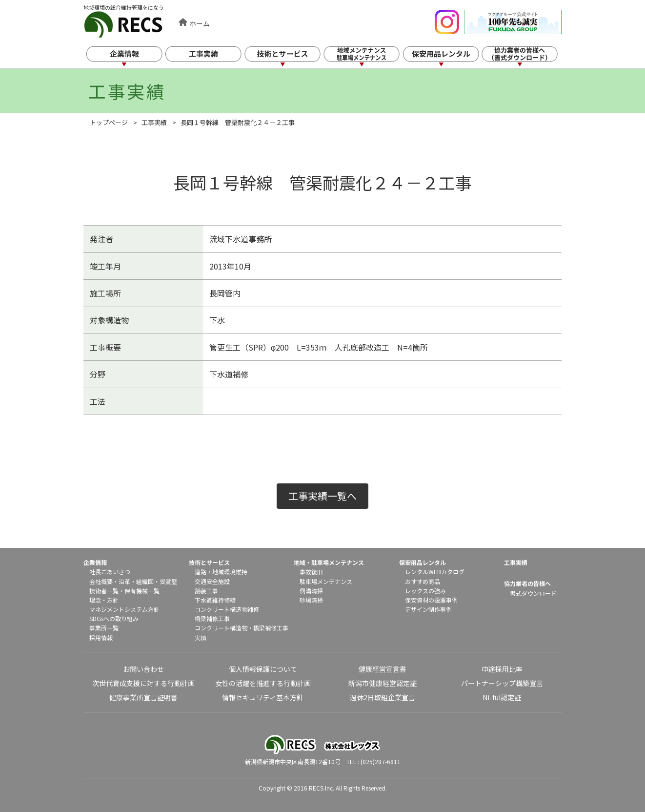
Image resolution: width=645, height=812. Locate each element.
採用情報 (101, 637)
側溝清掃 (311, 591)
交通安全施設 (212, 581)
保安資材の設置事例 (431, 600)
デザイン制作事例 (428, 609)
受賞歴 (168, 581)
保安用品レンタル (449, 57)
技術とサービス (290, 57)
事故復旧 (311, 572)
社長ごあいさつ (110, 572)
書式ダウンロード (533, 593)
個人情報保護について (263, 669)
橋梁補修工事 (212, 618)
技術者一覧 (104, 591)
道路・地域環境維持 (221, 572)
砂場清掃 (311, 600)
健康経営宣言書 (383, 669)
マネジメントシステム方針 (124, 609)
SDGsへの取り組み (114, 618)
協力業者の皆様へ (527, 583)
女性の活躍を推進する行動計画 (263, 683)
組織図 (145, 581)
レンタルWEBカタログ (435, 572)
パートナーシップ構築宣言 (502, 683)
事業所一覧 (104, 628)
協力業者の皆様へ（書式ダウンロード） (529, 57)
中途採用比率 (502, 669)
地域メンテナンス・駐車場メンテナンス (370, 57)
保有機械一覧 (142, 591)
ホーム (200, 23)
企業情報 (131, 57)
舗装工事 (206, 591)
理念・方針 (104, 600)
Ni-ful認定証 (502, 697)
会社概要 (101, 581)
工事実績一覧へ (322, 496)
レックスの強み (425, 591)
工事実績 (211, 57)
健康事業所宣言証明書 (143, 697)
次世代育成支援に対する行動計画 (143, 683)
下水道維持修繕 (215, 600)
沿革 (124, 581)
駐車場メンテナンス (326, 581)
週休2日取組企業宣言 (383, 697)
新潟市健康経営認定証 (383, 683)
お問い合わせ (143, 669)
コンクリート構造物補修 (227, 609)
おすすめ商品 (423, 581)
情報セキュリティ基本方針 (263, 697)
